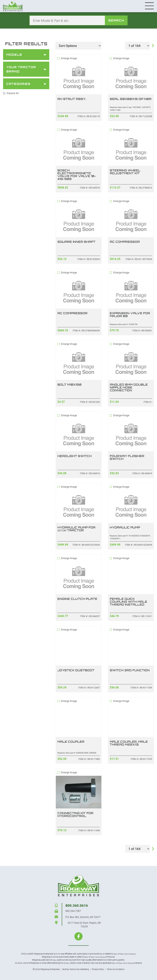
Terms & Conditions (116, 969)
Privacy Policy (98, 969)
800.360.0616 (77, 905)
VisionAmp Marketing (79, 969)
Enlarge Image (67, 58)
